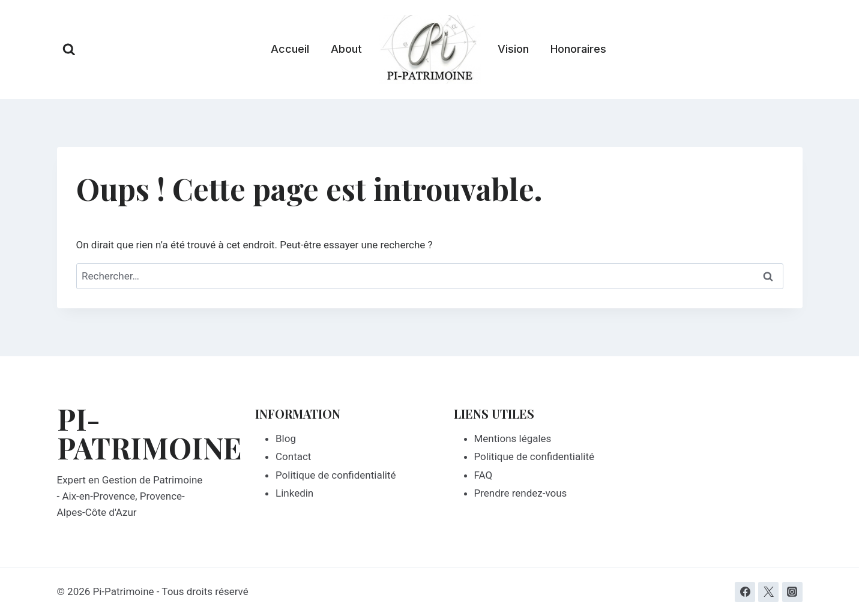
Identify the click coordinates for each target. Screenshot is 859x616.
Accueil (290, 49)
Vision (513, 49)
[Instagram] (792, 592)
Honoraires (578, 49)
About (346, 49)
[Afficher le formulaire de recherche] (69, 50)
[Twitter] (768, 592)
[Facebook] (745, 592)
